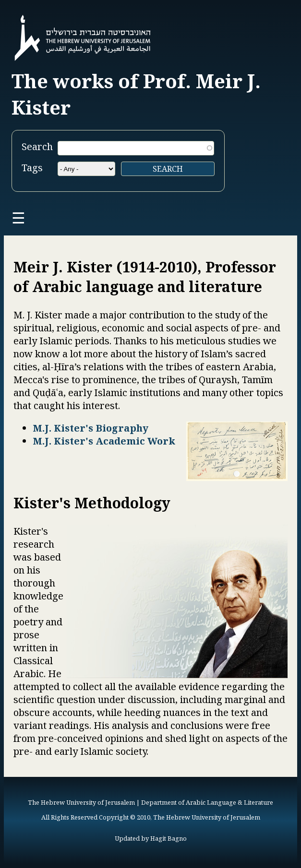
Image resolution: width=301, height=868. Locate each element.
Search (37, 147)
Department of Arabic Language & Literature (207, 802)
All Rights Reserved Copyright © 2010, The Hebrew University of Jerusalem (151, 817)
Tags (32, 168)
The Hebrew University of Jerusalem (81, 802)
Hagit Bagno (169, 838)
